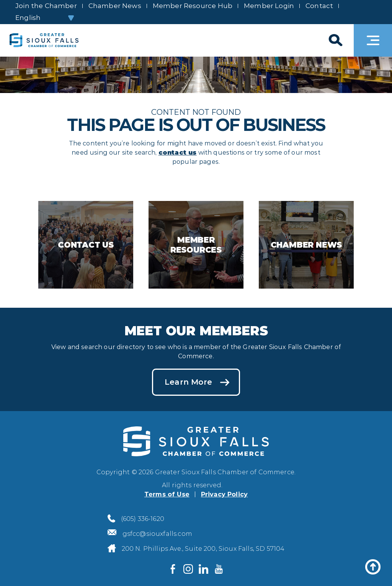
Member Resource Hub (193, 6)
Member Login (269, 6)
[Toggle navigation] (373, 40)
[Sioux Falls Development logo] (44, 40)
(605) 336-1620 (143, 519)
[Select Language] (44, 18)
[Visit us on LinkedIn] (204, 569)
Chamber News (115, 6)
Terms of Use (167, 494)
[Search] (335, 40)
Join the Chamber (46, 6)
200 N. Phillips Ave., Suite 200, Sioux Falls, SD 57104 (203, 549)
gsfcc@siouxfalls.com (157, 534)
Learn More (188, 382)
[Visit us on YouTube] (219, 569)
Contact (319, 6)
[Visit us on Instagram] (188, 569)
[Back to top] (373, 567)
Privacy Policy (224, 494)
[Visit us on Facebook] (173, 569)
